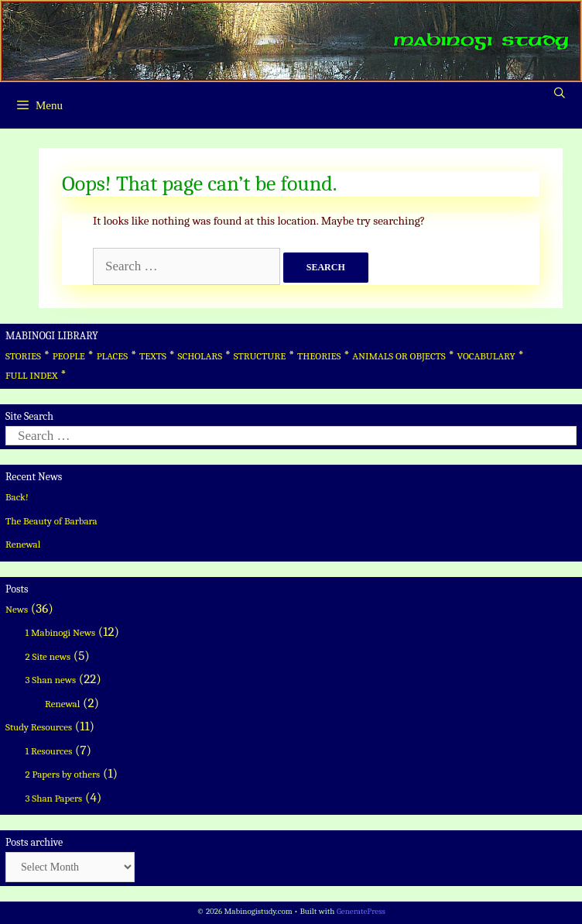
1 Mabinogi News (61, 632)
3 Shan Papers (54, 798)
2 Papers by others (63, 774)
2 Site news (48, 656)
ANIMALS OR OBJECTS (399, 356)
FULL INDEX (31, 375)
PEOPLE (69, 356)
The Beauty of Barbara (51, 521)
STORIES (23, 356)
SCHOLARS (200, 356)
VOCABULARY (486, 356)
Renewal (23, 544)
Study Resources (39, 727)
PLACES (113, 356)
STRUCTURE (260, 356)
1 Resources (49, 751)
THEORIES (319, 356)
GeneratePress (361, 911)
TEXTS (153, 356)
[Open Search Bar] (560, 94)
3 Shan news (51, 680)
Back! (17, 497)
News (17, 609)
